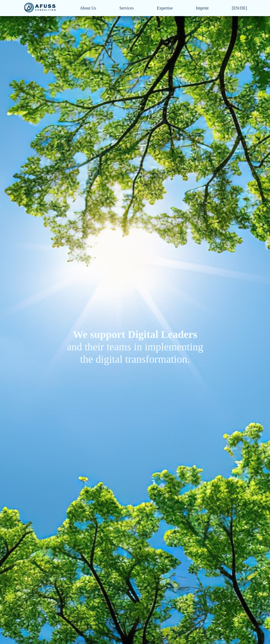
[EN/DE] (239, 8)
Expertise (165, 8)
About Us (88, 8)
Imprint (202, 8)
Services (127, 8)
